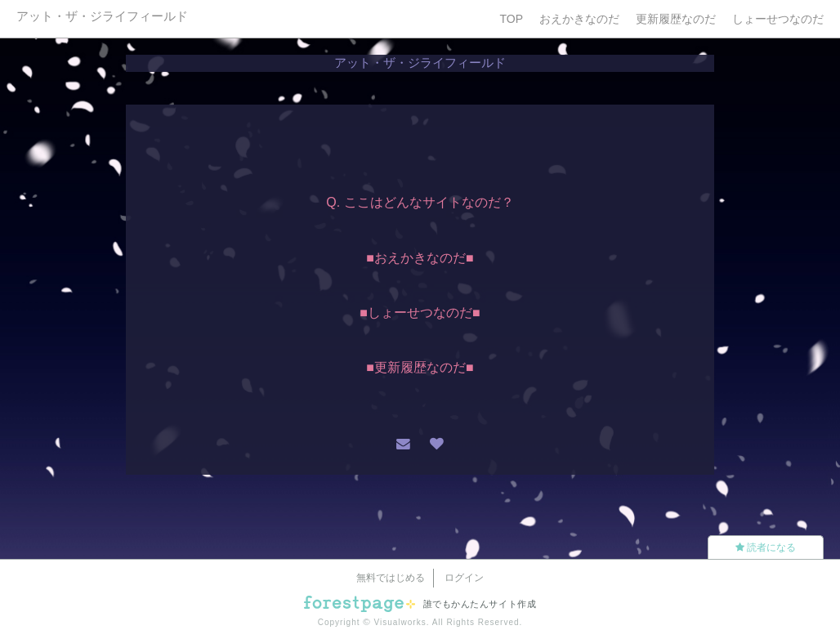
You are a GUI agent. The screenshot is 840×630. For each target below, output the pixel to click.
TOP (511, 19)
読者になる (766, 547)
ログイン (464, 578)
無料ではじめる (391, 578)
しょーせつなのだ (778, 19)
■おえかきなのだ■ (420, 258)
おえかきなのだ (579, 19)
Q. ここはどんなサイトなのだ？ (420, 202)
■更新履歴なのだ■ (420, 367)
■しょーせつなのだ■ (420, 313)
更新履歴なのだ (676, 19)
